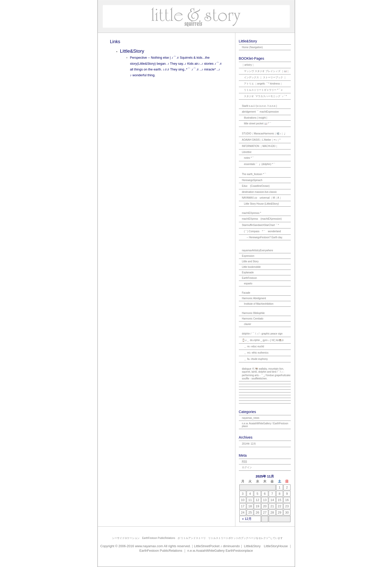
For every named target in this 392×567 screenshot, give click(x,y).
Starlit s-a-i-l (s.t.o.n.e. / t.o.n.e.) (259, 106)
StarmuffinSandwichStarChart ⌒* (260, 225)
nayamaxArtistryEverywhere (257, 250)
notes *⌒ (249, 158)
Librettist (247, 152)
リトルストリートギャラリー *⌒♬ (263, 90)
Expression (248, 256)
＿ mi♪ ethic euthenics (256, 353)
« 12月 (247, 519)
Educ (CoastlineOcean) (256, 186)
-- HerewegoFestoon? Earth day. (265, 237)
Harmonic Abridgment (254, 298)
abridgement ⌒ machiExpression (260, 112)
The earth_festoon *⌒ (254, 174)
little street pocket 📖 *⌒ (258, 124)
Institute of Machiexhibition (259, 304)
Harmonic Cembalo (253, 319)
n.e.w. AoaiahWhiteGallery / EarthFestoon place (265, 425)
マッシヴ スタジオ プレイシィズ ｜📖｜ (266, 71)
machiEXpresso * (252, 213)
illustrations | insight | (255, 118)
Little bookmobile (251, 267)
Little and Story (250, 261)
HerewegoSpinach (252, 180)
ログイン (247, 467)
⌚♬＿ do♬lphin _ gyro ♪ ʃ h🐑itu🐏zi (263, 340)
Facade (246, 293)
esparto (248, 283)
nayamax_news (251, 418)
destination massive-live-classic (259, 192)
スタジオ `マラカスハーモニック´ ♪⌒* (265, 96)
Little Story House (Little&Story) (261, 204)
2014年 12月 (249, 444)
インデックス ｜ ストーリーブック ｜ (265, 77)
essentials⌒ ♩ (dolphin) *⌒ (260, 164)
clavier (248, 324)
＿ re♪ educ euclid (254, 346)
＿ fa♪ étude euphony (256, 359)
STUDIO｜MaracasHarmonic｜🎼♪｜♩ (264, 134)
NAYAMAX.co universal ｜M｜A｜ (262, 198)
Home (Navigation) (252, 47)
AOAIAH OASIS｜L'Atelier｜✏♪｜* (261, 140)
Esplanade (248, 272)
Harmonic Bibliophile (253, 313)
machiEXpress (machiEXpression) (262, 219)
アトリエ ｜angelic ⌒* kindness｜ (263, 84)
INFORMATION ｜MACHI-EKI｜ (260, 146)
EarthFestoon (249, 278)
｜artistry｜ (248, 65)
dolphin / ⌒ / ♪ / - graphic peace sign (262, 334)
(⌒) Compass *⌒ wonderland (262, 231)
